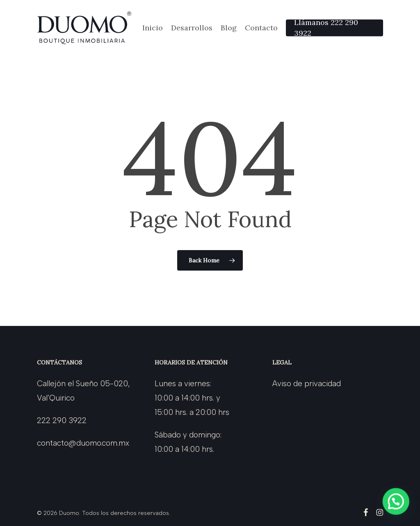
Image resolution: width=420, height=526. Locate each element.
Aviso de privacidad (307, 384)
